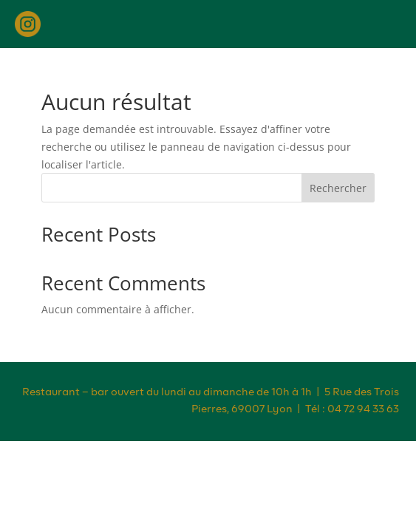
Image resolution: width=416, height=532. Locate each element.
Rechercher (338, 188)
